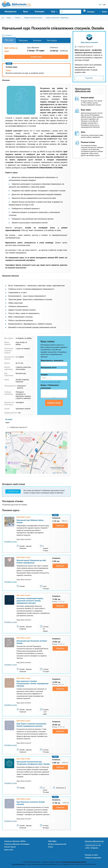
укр (100, 4)
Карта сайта (9, 850)
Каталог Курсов (10, 847)
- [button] (8, 438)
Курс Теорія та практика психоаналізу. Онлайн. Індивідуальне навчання (31, 725)
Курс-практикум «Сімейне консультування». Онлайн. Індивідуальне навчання (32, 683)
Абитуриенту (10, 11)
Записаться (60, 526)
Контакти (37, 40)
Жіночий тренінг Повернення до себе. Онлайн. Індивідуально (31, 562)
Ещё (53, 11)
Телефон (45, 375)
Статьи (51, 847)
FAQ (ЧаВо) (52, 841)
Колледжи (40, 11)
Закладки (91, 12)
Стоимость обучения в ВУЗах (15, 841)
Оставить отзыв (13, 491)
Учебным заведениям (93, 858)
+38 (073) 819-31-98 (93, 845)
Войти (105, 12)
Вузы (26, 11)
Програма (23, 40)
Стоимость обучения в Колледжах (17, 844)
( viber (87, 848)
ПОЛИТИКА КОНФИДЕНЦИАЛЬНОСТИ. (74, 862)
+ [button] (8, 434)
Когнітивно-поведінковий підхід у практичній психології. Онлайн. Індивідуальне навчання (30, 601)
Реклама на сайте (91, 855)
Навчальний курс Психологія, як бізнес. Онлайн (32, 642)
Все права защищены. (19, 864)
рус (104, 4)
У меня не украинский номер (51, 382)
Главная (3, 18)
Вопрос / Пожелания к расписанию (50, 386)
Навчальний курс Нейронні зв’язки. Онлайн (30, 521)
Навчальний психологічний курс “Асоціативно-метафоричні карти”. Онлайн (33, 763)
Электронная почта (49, 367)
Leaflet (54, 473)
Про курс (9, 40)
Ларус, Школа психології (89, 42)
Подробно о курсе (11, 542)
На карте (9, 419)
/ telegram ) (94, 848)
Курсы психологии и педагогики (57, 18)
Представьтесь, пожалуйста (52, 360)
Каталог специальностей (57, 844)
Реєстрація (52, 40)
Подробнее (89, 78)
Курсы (9, 18)
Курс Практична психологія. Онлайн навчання (31, 803)
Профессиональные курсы (33, 18)
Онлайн (18, 18)
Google (65, 473)
